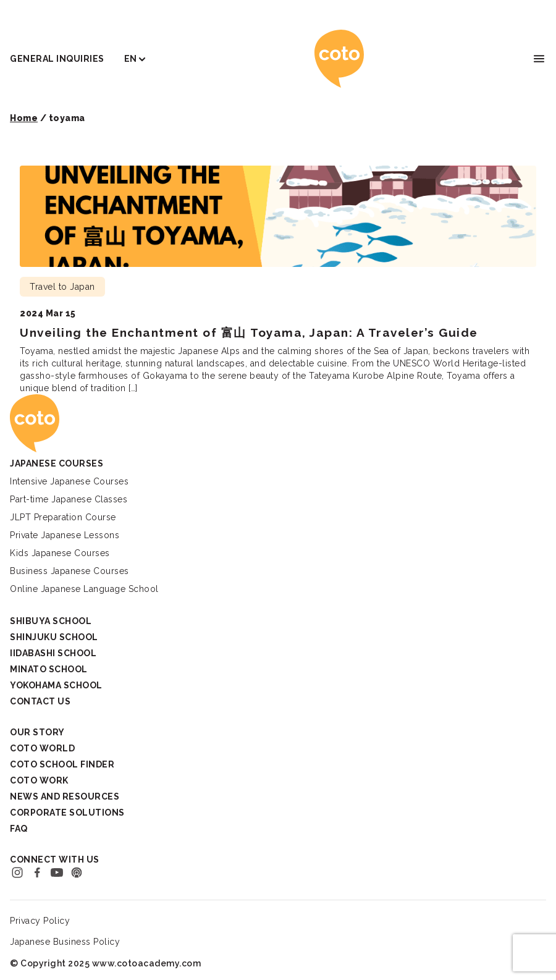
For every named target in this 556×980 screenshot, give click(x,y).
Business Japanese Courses (69, 571)
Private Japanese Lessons (65, 535)
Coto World (42, 748)
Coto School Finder (62, 764)
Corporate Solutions (67, 813)
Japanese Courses (57, 463)
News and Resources (65, 796)
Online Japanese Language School (84, 589)
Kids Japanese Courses (60, 553)
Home (24, 118)
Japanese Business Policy (65, 942)
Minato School (49, 669)
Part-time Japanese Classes (69, 499)
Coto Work (39, 780)
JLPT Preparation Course (63, 517)
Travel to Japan (62, 287)
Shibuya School (51, 621)
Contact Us (40, 701)
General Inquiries (57, 59)
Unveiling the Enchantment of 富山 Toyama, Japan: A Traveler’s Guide (249, 332)
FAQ (19, 829)
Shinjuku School (54, 637)
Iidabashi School (53, 653)
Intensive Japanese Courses (69, 481)
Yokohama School (56, 685)
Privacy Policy (40, 921)
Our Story (37, 732)
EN (131, 59)
